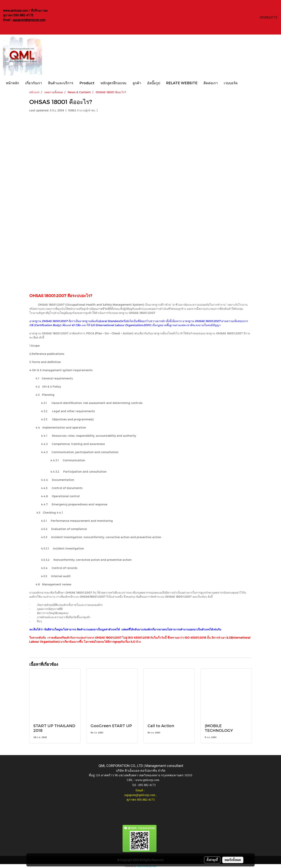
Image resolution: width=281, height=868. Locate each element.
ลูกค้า (137, 83)
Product (87, 83)
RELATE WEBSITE (182, 83)
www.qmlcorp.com (147, 780)
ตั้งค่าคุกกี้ (212, 860)
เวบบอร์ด (231, 83)
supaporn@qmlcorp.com (29, 20)
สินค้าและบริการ (61, 83)
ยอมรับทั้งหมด (233, 860)
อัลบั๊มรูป (154, 83)
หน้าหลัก (12, 83)
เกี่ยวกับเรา (34, 83)
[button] (244, 83)
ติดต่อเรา (211, 83)
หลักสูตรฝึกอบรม (113, 83)
